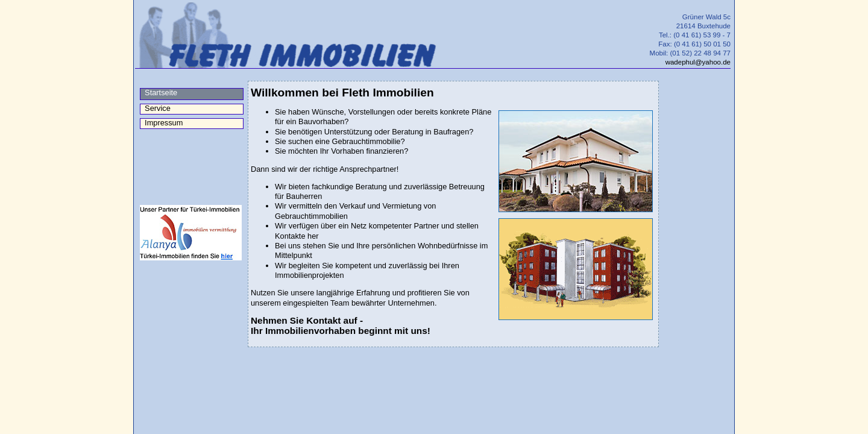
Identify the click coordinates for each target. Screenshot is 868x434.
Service (156, 108)
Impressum (162, 123)
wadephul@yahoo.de (698, 62)
